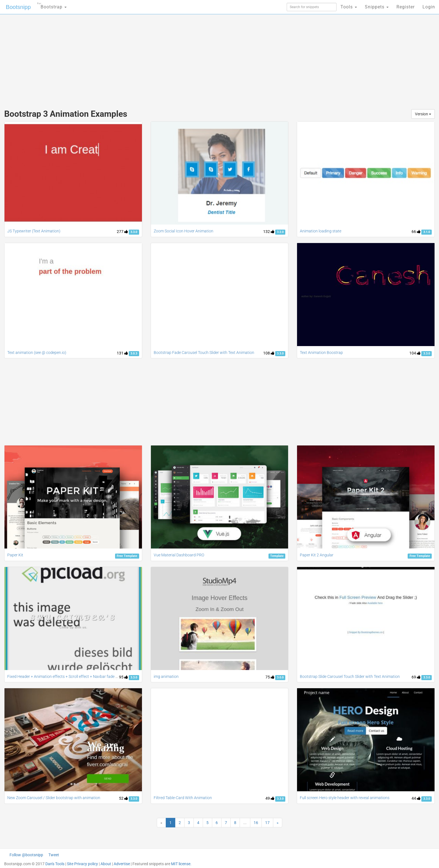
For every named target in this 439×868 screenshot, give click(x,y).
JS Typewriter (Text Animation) (34, 231)
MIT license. (181, 864)
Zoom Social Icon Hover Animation (184, 231)
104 (415, 353)
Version (423, 114)
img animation (166, 676)
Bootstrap (52, 5)
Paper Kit (15, 555)
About (106, 864)
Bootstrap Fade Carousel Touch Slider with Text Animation (204, 353)
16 (256, 823)
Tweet (54, 855)
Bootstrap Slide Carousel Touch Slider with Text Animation (350, 676)
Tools (349, 7)
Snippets (377, 7)
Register (406, 7)
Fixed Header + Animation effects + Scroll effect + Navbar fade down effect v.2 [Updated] (83, 676)
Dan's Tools (55, 864)
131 (122, 353)
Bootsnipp (18, 7)
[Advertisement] (178, 59)
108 (269, 353)
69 (416, 677)
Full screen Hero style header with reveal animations (345, 798)
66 (416, 232)
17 (267, 823)
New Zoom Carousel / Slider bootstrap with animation (54, 798)
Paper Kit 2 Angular (317, 555)
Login (429, 7)
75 (270, 677)
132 (269, 232)
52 (123, 798)
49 (270, 798)
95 (123, 677)
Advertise (122, 864)
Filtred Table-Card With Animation (183, 798)
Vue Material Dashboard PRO (179, 555)
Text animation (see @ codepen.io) (37, 353)
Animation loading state (321, 231)
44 (416, 798)
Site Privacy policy (82, 864)
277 (122, 232)
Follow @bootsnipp (26, 855)
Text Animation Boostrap (321, 353)
